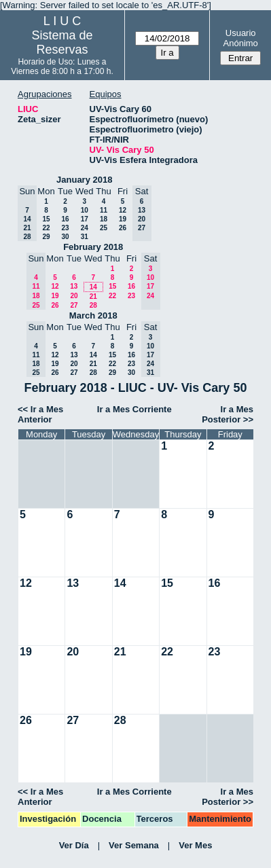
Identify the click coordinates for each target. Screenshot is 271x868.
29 (46, 237)
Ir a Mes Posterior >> (228, 414)
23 (65, 228)
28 (93, 305)
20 (74, 296)
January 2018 (84, 180)
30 (65, 237)
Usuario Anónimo (241, 38)
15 (46, 219)
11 (104, 210)
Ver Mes (195, 845)
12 (123, 210)
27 (74, 305)
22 (46, 228)
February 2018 (93, 247)
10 (85, 210)
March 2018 (93, 315)
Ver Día (74, 845)
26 (123, 228)
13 (74, 286)
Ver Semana (134, 845)
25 (104, 228)
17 (85, 219)
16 (65, 219)
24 (85, 228)
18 (104, 219)
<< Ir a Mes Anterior (40, 414)
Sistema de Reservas (62, 42)
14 (93, 287)
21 (93, 296)
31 (85, 237)
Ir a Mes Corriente (134, 409)
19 (123, 219)
